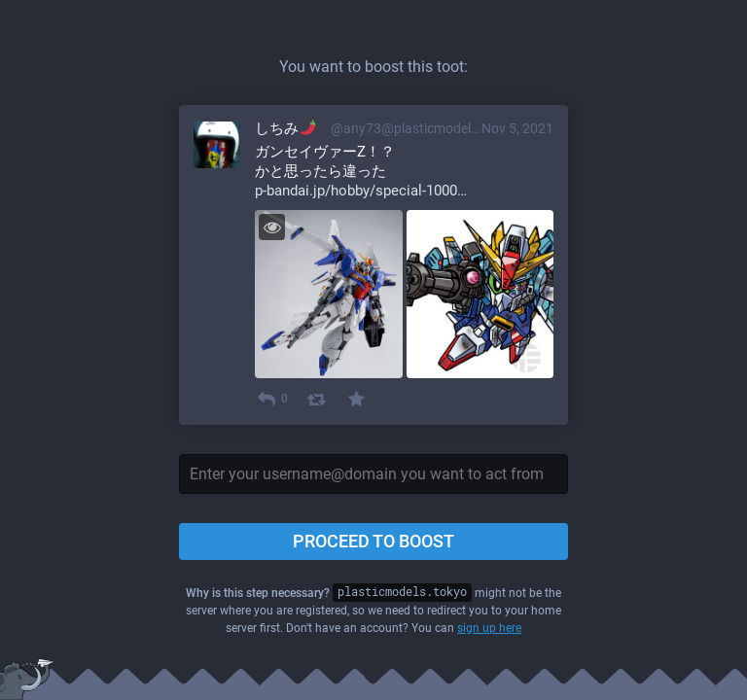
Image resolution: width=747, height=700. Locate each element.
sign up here (489, 628)
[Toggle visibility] (272, 227)
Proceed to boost (373, 541)
